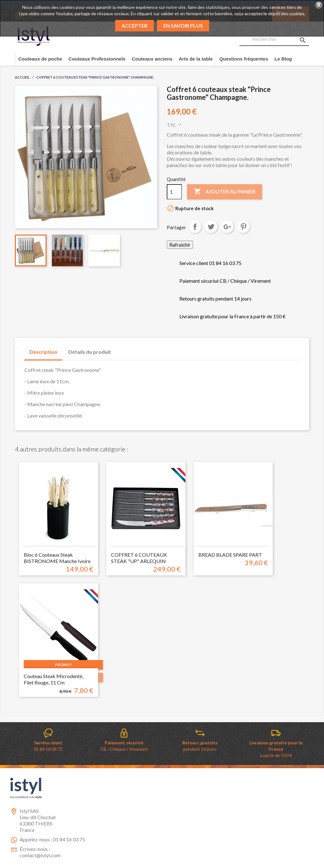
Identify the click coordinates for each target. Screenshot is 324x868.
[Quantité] (174, 192)
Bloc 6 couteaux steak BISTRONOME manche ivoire (57, 558)
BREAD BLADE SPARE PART (230, 555)
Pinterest (243, 227)
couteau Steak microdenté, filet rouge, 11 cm (53, 679)
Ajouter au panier (224, 192)
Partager (195, 227)
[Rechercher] (274, 39)
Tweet (211, 227)
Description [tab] (43, 352)
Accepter (134, 26)
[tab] (122, 349)
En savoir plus (183, 26)
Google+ (227, 227)
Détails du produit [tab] (90, 352)
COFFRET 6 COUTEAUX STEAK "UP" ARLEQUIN (139, 558)
